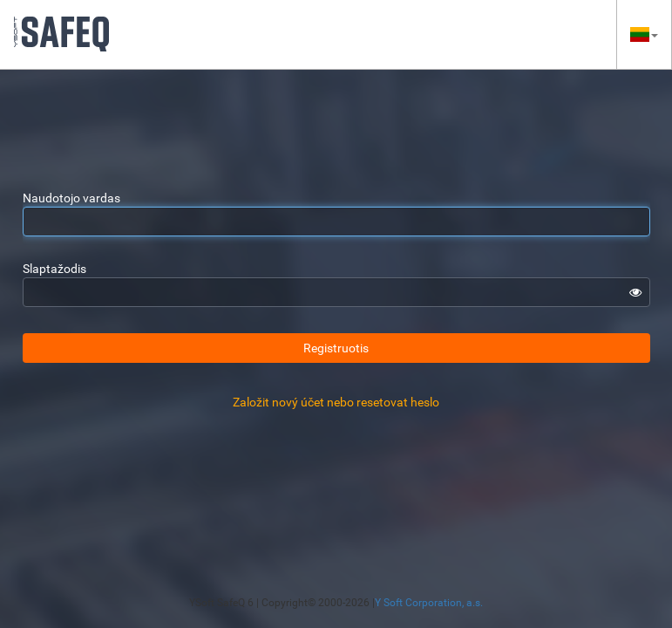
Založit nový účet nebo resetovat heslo (336, 402)
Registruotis (336, 348)
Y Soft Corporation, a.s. (429, 603)
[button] (644, 34)
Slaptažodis (54, 269)
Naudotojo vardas (71, 198)
